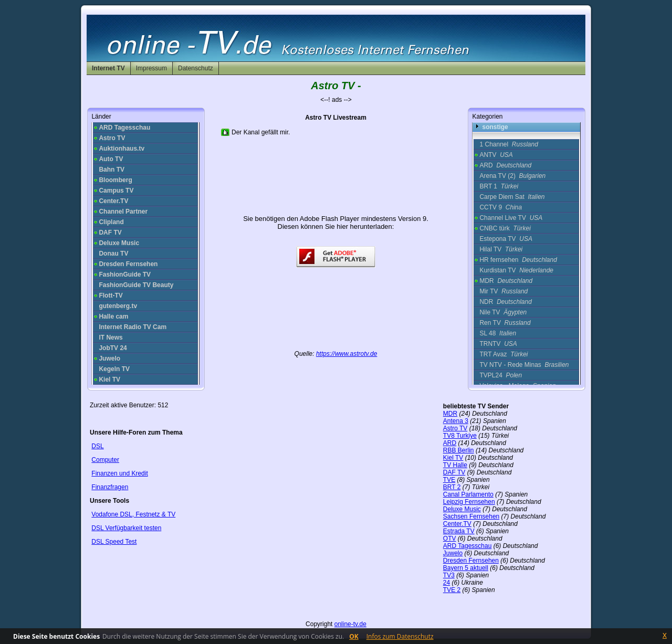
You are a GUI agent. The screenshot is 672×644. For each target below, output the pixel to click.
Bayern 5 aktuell (466, 568)
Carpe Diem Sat (512, 197)
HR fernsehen (518, 260)
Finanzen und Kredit (119, 473)
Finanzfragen (110, 487)
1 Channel (508, 144)
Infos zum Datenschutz (400, 636)
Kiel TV (453, 458)
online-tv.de (350, 624)
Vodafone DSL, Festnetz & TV (133, 514)
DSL (97, 446)
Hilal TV (501, 249)
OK (354, 636)
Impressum (151, 68)
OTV (450, 539)
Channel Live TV (511, 218)
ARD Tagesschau (468, 546)
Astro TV (455, 428)
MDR (506, 281)
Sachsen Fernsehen (471, 516)
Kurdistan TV (516, 270)
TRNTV (498, 344)
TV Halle (455, 465)
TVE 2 (452, 590)
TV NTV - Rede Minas (524, 365)
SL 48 (498, 333)
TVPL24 (501, 375)
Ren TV (505, 323)
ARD (505, 165)
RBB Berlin (459, 450)
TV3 (449, 575)
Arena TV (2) (512, 176)
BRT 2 (452, 487)
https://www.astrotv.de (347, 354)
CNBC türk (505, 228)
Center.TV (457, 524)
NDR (505, 302)
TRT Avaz (503, 354)
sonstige (495, 127)
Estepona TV (506, 239)
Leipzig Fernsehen (469, 502)
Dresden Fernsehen (471, 561)
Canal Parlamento (468, 494)
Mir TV (503, 291)
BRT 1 (499, 186)
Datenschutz (196, 68)
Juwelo (453, 553)
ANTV (496, 155)
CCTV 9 (501, 207)
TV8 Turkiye (460, 436)
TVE (449, 480)
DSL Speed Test (114, 542)
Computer (105, 460)
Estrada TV (459, 531)
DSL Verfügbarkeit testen (126, 528)
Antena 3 (456, 421)
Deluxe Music (462, 509)
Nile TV (503, 312)
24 (447, 583)
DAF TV (454, 472)
